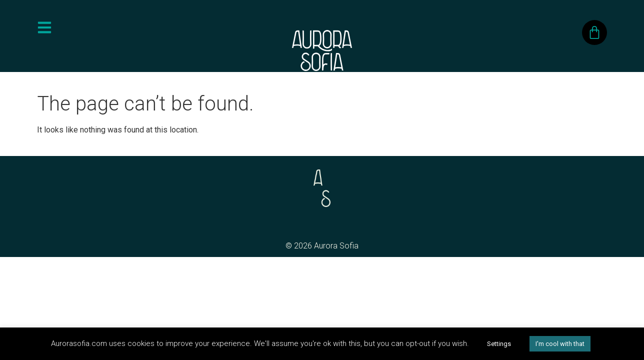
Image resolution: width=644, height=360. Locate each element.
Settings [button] (499, 344)
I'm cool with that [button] (560, 344)
